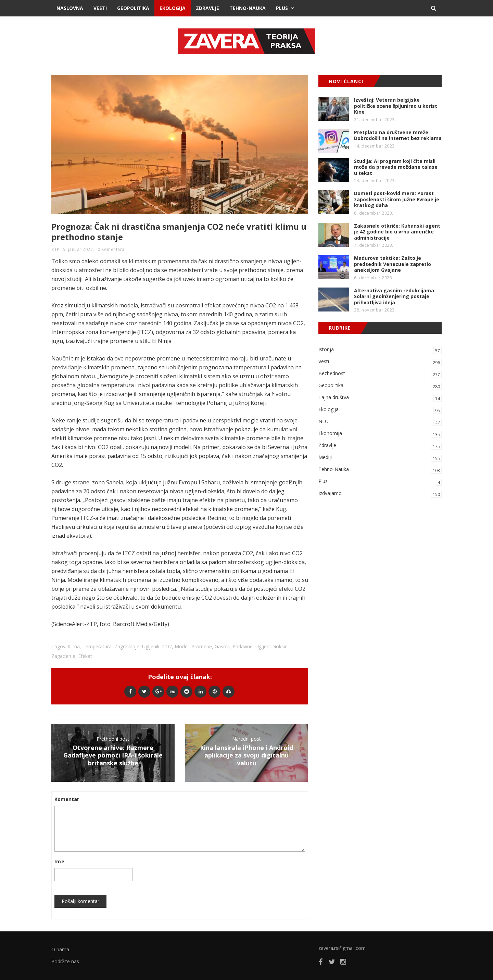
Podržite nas (65, 961)
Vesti (100, 8)
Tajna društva (380, 398)
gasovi (222, 646)
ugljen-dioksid (271, 646)
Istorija (380, 350)
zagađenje (63, 656)
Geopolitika (133, 8)
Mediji (380, 458)
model (182, 646)
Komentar (67, 799)
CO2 (167, 646)
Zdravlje (207, 8)
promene (202, 646)
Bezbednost (380, 374)
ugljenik (151, 646)
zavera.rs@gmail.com (342, 948)
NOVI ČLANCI (346, 81)
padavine (243, 646)
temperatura (97, 646)
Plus (282, 8)
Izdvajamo (380, 494)
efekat (85, 656)
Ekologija (173, 8)
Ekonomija (380, 434)
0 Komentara (111, 249)
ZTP (55, 249)
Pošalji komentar (80, 901)
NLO (380, 422)
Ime (60, 861)
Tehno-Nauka (248, 8)
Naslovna (70, 8)
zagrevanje (127, 646)
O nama (60, 949)
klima (74, 646)
